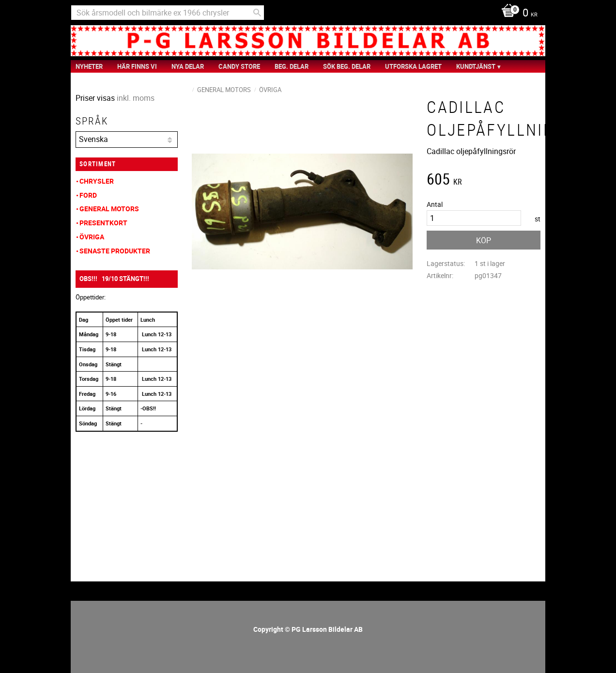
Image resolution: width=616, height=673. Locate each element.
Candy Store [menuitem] (239, 66)
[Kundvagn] (517, 14)
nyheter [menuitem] (89, 66)
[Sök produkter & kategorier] (168, 13)
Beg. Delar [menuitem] (292, 66)
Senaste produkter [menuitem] (115, 251)
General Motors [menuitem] (109, 209)
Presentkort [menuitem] (103, 223)
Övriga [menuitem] (92, 237)
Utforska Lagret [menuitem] (413, 66)
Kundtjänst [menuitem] (476, 66)
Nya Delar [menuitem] (188, 66)
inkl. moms (136, 98)
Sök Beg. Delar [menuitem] (347, 66)
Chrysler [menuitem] (97, 181)
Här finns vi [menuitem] (137, 66)
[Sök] (257, 13)
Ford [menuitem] (88, 195)
